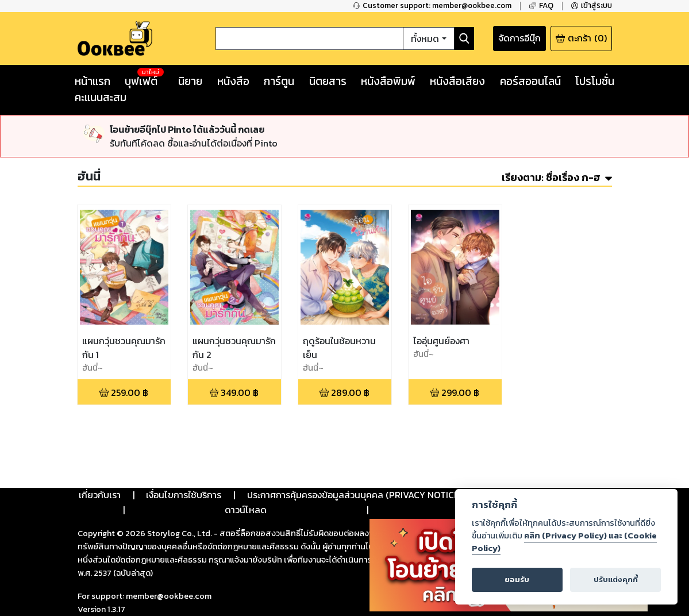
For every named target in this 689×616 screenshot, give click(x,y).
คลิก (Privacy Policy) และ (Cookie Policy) (564, 542)
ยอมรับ (517, 580)
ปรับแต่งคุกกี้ (616, 580)
